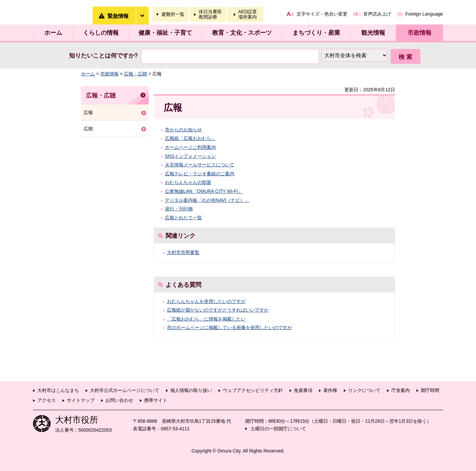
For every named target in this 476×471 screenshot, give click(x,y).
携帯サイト (156, 400)
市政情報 (419, 33)
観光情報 (373, 33)
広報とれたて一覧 (183, 218)
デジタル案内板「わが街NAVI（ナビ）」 (207, 200)
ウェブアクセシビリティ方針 (253, 390)
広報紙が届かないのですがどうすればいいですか (218, 310)
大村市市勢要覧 (183, 252)
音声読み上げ (377, 14)
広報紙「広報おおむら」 (190, 138)
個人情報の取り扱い (191, 390)
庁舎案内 (401, 390)
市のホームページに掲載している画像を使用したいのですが (229, 327)
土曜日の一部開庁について (278, 429)
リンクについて (364, 390)
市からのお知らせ (183, 130)
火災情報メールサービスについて (200, 165)
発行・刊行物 (179, 209)
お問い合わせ (119, 400)
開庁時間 (430, 390)
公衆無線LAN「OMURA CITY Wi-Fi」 (204, 191)
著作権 (330, 390)
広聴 (88, 129)
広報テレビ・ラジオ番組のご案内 (200, 174)
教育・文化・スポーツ (242, 33)
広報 (88, 112)
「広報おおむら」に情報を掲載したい (206, 319)
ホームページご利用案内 (190, 147)
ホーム (53, 33)
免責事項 (303, 390)
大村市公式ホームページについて (125, 390)
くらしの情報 (101, 33)
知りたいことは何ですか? (104, 56)
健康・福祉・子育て (165, 33)
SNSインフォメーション (191, 156)
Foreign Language (424, 14)
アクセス (47, 400)
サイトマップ (81, 400)
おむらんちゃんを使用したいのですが (206, 301)
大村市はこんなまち (58, 390)
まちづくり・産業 (316, 33)
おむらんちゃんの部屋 (188, 182)
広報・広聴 (136, 74)
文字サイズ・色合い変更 (322, 14)
